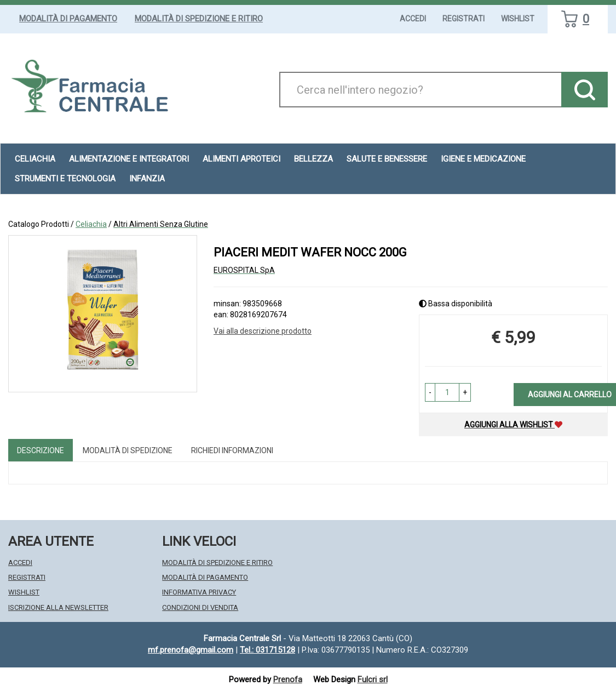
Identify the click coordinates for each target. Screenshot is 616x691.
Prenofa (288, 679)
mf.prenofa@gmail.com (191, 650)
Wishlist (518, 19)
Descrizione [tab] (41, 450)
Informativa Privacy (199, 592)
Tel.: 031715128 (267, 650)
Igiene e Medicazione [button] (483, 159)
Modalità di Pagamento (68, 19)
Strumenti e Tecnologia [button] (65, 179)
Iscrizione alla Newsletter (58, 607)
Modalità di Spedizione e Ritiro (199, 19)
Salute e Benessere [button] (387, 159)
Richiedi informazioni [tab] (232, 450)
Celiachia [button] (35, 159)
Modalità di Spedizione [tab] (128, 450)
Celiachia (91, 224)
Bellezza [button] (313, 159)
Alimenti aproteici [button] (241, 159)
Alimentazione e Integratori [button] (129, 159)
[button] (430, 392)
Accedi (413, 19)
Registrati (464, 19)
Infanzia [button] (147, 179)
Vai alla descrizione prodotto (263, 331)
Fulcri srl (373, 679)
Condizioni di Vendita (200, 607)
